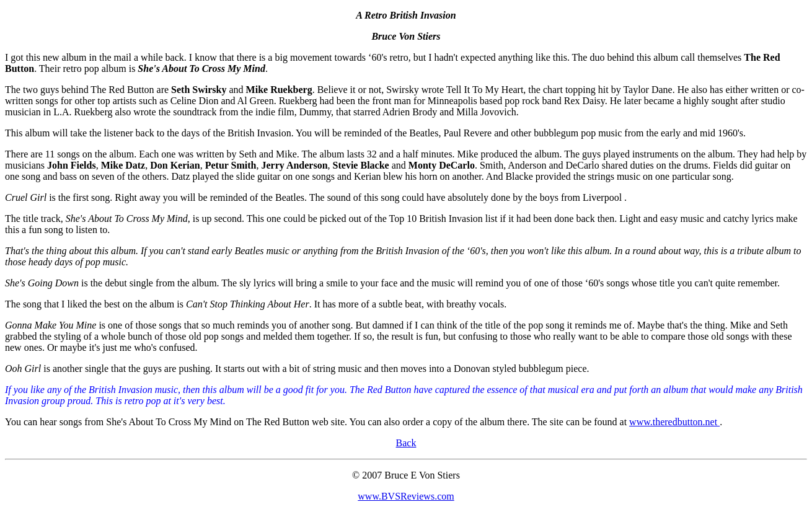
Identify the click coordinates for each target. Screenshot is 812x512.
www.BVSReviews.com (406, 496)
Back (406, 443)
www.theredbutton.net (674, 422)
